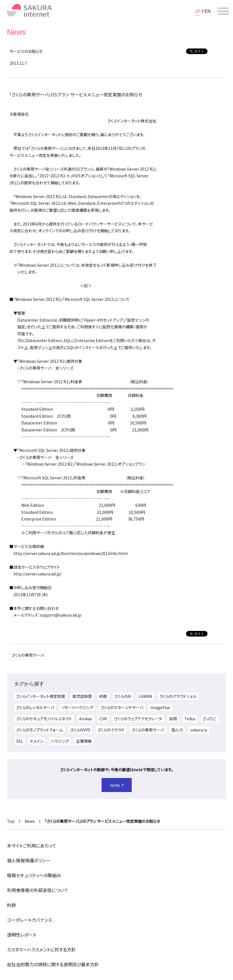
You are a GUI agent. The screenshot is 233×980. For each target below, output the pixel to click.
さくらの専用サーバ (28, 655)
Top (11, 821)
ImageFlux (160, 707)
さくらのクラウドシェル (178, 696)
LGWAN (145, 696)
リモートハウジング (77, 707)
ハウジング (60, 741)
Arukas (86, 719)
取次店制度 (82, 696)
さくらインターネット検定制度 (41, 696)
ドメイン (37, 741)
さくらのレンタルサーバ (35, 707)
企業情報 (84, 741)
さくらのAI (123, 696)
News (30, 821)
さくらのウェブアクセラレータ (138, 719)
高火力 (177, 730)
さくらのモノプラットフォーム (40, 730)
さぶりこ (210, 719)
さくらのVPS (80, 730)
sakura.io (199, 730)
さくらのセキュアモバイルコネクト (44, 719)
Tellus (190, 719)
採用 (173, 719)
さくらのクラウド (111, 730)
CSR (103, 719)
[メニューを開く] (223, 11)
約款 (103, 696)
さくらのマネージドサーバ (122, 707)
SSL (20, 741)
